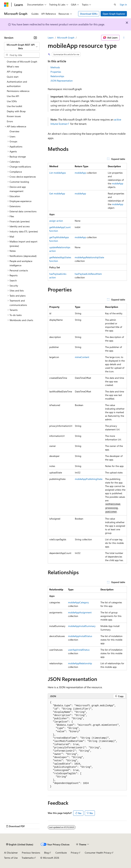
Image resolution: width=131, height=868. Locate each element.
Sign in (123, 5)
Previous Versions (31, 853)
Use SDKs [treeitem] (12, 101)
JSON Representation (62, 81)
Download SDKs (89, 14)
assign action (56, 221)
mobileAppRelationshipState (89, 257)
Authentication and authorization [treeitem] (17, 84)
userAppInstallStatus (79, 650)
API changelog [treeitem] (14, 72)
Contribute (61, 853)
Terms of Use (11, 858)
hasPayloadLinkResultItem (88, 274)
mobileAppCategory (78, 602)
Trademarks (28, 858)
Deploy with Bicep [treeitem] (16, 111)
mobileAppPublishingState (89, 479)
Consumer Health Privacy (98, 853)
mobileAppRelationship (80, 663)
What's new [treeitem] (13, 66)
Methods (55, 67)
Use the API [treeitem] (13, 96)
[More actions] (124, 38)
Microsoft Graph (66, 38)
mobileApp (80, 173)
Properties (56, 72)
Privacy (75, 853)
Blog (46, 853)
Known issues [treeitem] (14, 116)
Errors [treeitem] (10, 121)
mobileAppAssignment (80, 612)
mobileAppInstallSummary (82, 626)
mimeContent (82, 357)
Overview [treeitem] (14, 131)
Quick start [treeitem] (13, 77)
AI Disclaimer (11, 853)
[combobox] (22, 47)
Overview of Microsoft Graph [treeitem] (22, 62)
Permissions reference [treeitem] (18, 91)
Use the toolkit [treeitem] (14, 106)
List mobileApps (58, 173)
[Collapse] (35, 38)
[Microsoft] (6, 5)
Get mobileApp (57, 193)
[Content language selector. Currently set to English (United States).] (20, 845)
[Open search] (115, 5)
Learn (51, 38)
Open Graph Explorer (114, 14)
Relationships (57, 76)
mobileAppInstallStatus (80, 636)
